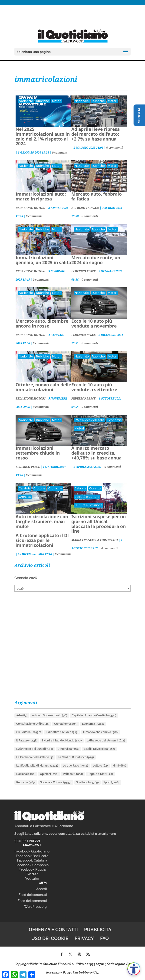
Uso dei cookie (50, 938)
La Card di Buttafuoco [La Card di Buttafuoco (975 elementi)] (76, 757)
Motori (57, 101)
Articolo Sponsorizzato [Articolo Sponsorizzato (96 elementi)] (50, 715)
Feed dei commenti (32, 901)
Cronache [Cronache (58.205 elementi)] (66, 724)
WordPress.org (35, 907)
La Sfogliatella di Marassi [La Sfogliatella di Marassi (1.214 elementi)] (37, 766)
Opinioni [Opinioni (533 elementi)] (49, 774)
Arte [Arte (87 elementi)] (22, 715)
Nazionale (26, 101)
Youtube (32, 878)
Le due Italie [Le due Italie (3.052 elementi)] (75, 766)
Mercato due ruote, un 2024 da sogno (96, 260)
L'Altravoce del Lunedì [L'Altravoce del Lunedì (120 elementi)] (35, 749)
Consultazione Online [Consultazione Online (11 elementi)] (33, 724)
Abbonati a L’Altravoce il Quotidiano (44, 826)
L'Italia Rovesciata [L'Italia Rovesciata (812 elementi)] (99, 749)
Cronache (55, 488)
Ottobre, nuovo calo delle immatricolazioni (43, 387)
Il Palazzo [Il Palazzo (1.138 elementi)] (27, 741)
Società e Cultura (87, 497)
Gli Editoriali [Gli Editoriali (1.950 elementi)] (29, 732)
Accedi (41, 889)
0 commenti (60, 152)
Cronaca (25, 497)
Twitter (32, 874)
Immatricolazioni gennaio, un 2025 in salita (43, 260)
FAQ (104, 938)
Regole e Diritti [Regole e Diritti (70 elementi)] (100, 774)
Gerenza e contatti (53, 930)
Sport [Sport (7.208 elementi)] (111, 782)
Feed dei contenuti (33, 895)
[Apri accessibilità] (134, 969)
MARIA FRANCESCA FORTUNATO (95, 540)
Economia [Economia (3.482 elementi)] (93, 724)
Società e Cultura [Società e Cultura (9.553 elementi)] (56, 782)
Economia (114, 420)
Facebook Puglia (32, 869)
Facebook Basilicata (32, 856)
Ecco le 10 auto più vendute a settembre (94, 387)
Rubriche (43, 101)
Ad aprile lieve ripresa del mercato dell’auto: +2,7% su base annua (96, 134)
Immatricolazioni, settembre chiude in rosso (38, 453)
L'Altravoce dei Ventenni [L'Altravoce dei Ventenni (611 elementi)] (106, 741)
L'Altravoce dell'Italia (89, 420)
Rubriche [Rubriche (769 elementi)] (26, 782)
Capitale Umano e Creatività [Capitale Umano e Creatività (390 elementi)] (94, 715)
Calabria (25, 488)
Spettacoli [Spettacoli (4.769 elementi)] (87, 782)
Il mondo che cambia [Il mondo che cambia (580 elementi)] (101, 732)
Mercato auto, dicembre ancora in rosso (42, 323)
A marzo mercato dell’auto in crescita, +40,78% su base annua (96, 453)
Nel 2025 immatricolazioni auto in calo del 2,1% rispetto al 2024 (43, 136)
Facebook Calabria (32, 860)
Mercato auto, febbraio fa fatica (97, 196)
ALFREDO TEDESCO (85, 208)
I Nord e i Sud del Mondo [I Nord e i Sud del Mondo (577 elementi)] (62, 741)
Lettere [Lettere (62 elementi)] (100, 766)
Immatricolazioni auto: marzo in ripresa (41, 196)
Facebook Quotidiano (32, 851)
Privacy (84, 938)
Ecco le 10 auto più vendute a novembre (94, 323)
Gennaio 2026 (26, 578)
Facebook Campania (32, 865)
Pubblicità (98, 930)
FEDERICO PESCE (83, 271)
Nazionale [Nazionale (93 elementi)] (26, 774)
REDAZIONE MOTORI (30, 208)
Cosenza (95, 488)
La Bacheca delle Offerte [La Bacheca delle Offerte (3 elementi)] (35, 757)
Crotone (39, 488)
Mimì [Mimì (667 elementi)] (119, 766)
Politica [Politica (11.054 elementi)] (73, 774)
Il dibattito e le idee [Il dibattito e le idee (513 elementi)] (62, 732)
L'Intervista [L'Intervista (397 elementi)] (68, 749)
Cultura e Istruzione (89, 505)
